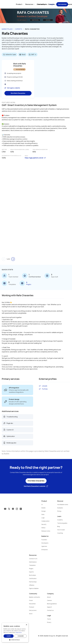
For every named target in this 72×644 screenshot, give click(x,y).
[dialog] (15, 633)
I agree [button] (9, 636)
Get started (62, 4)
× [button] (26, 625)
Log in (52, 4)
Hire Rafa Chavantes (18, 93)
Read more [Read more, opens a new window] (19, 633)
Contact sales (42, 4)
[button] (15, 640)
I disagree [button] (21, 636)
